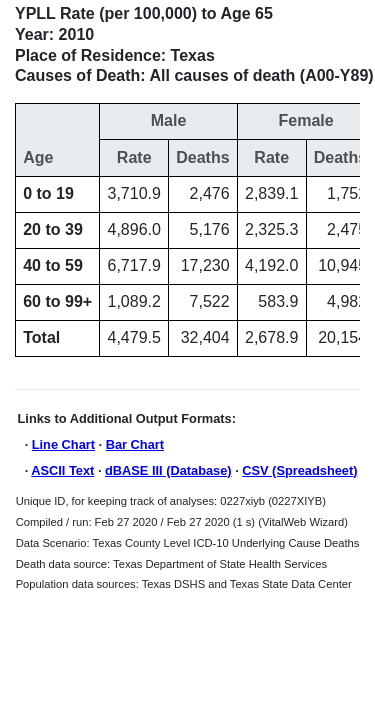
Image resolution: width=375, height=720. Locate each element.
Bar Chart (135, 444)
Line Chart (63, 444)
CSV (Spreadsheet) (299, 470)
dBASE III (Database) (168, 470)
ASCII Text (62, 470)
